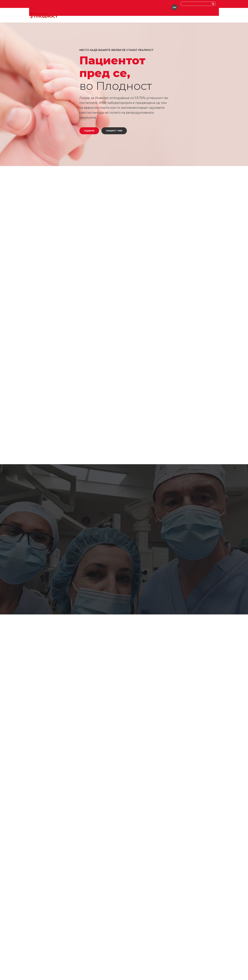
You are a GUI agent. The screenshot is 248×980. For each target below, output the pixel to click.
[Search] (214, 4)
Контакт (136, 16)
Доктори (71, 16)
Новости (121, 16)
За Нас (107, 16)
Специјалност (90, 16)
